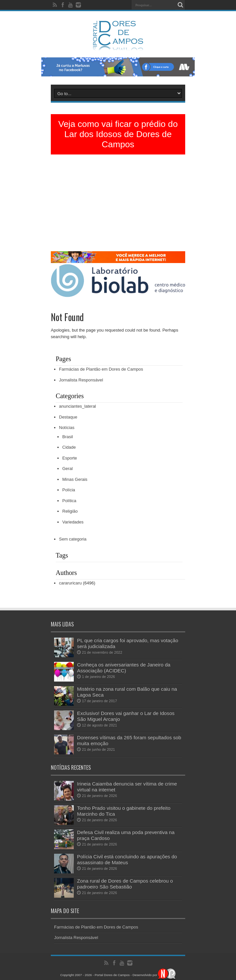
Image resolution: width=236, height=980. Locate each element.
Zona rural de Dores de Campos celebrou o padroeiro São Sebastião (125, 884)
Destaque (68, 417)
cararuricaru (70, 583)
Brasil (68, 437)
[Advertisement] (118, 205)
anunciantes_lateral (78, 406)
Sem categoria (73, 539)
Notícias (67, 428)
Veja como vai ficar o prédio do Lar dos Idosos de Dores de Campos (118, 134)
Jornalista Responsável (81, 380)
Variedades (73, 522)
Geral (68, 469)
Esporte (70, 458)
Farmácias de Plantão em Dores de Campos (101, 369)
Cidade (69, 447)
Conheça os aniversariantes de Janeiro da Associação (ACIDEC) (124, 668)
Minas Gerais (75, 479)
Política (69, 501)
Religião (70, 511)
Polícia (69, 490)
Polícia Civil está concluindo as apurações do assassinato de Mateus (127, 859)
